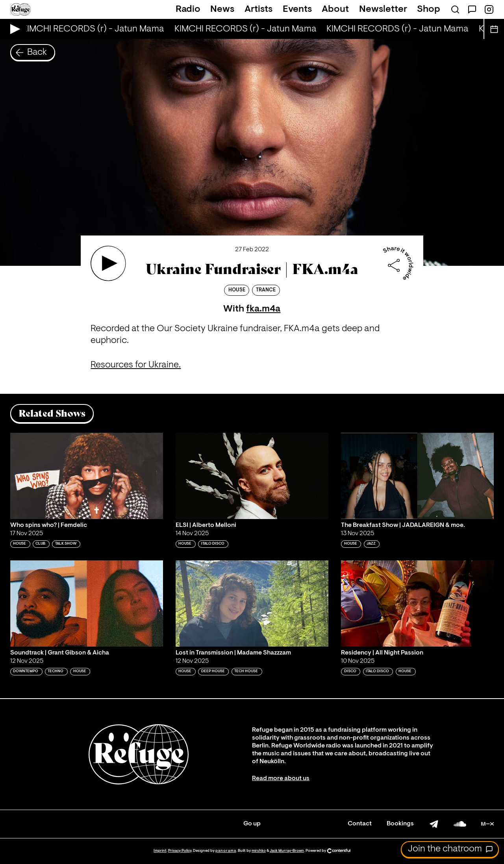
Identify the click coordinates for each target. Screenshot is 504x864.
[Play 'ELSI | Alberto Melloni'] (252, 476)
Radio (188, 9)
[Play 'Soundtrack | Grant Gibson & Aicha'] (87, 603)
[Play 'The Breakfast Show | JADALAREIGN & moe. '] (417, 476)
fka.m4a (263, 309)
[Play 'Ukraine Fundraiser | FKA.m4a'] (108, 263)
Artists (258, 9)
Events (297, 9)
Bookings (400, 824)
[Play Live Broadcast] (13, 29)
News (222, 9)
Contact (360, 824)
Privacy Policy (180, 851)
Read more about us (281, 779)
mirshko (259, 851)
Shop (429, 9)
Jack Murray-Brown (287, 851)
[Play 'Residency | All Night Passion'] (417, 603)
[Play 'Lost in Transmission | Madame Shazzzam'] (252, 603)
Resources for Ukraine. (136, 365)
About (335, 9)
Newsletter (383, 9)
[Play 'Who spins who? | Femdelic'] (87, 476)
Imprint (160, 851)
